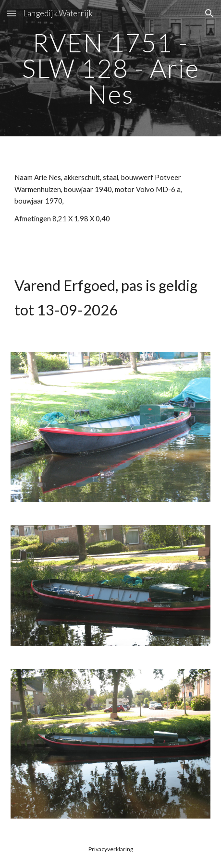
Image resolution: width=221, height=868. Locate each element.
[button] (12, 13)
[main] (110, 68)
